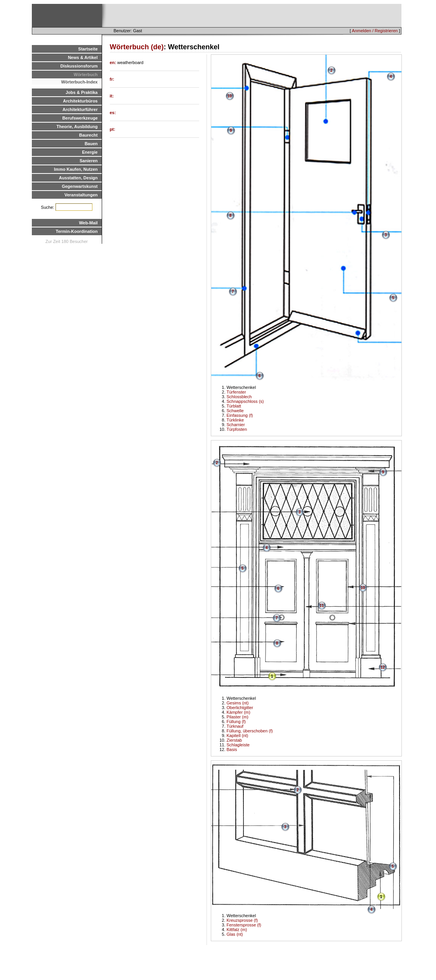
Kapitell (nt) (238, 735)
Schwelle (235, 411)
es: (113, 113)
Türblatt (234, 406)
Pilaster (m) (238, 717)
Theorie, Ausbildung (77, 127)
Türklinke (235, 420)
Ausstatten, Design (78, 178)
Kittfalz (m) (237, 930)
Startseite (88, 49)
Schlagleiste (238, 745)
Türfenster (236, 392)
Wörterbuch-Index (79, 82)
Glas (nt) (235, 934)
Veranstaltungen (81, 195)
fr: (112, 79)
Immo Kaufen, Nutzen (76, 169)
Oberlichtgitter (240, 708)
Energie (90, 152)
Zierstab (235, 740)
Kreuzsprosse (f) (242, 920)
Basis (232, 749)
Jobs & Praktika (82, 92)
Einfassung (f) (240, 415)
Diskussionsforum (79, 66)
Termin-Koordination (77, 231)
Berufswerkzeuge (80, 118)
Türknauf (235, 726)
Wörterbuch (86, 75)
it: (112, 96)
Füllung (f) (236, 722)
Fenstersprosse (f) (244, 925)
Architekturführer (80, 109)
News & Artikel (83, 57)
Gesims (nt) (238, 703)
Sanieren (89, 161)
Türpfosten (237, 429)
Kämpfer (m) (239, 712)
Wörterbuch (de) (137, 47)
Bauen (91, 144)
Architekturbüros (80, 101)
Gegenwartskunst (80, 186)
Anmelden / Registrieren (375, 31)
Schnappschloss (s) (245, 401)
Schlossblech (239, 397)
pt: (113, 129)
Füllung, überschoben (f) (250, 731)
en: (114, 62)
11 (322, 606)
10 (230, 96)
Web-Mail (88, 223)
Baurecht (89, 135)
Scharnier (236, 425)
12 (383, 667)
